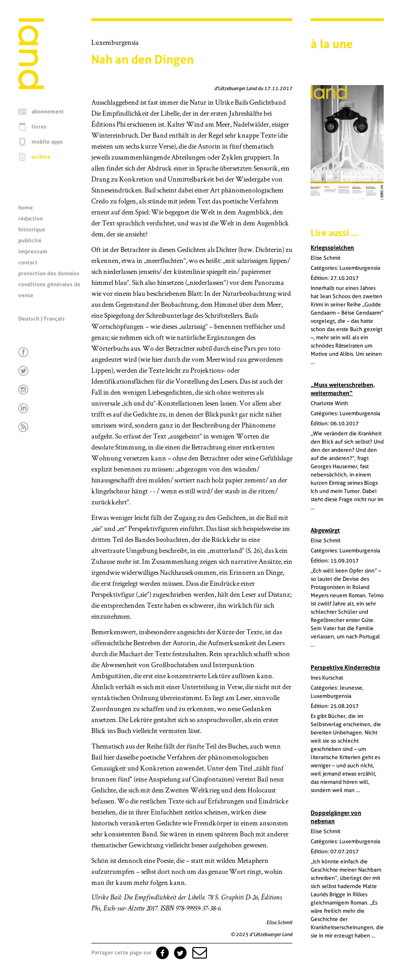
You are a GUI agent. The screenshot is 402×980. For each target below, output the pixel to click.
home (26, 208)
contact (28, 262)
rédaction (31, 219)
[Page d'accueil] (31, 87)
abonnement (48, 112)
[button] (199, 953)
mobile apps (47, 142)
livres (39, 127)
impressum (33, 252)
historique (32, 230)
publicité (30, 241)
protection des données (49, 273)
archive (41, 157)
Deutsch (29, 319)
